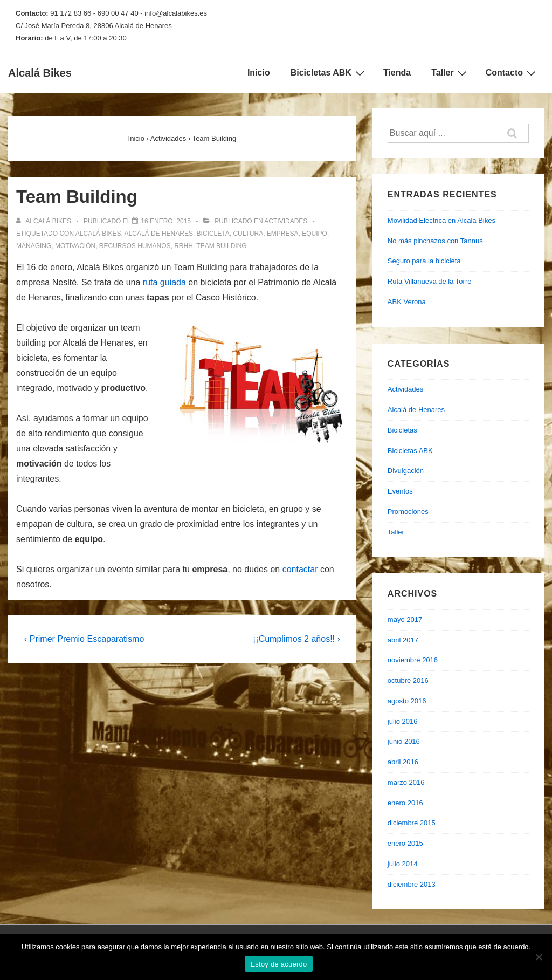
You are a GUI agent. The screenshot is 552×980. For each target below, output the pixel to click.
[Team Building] (166, 221)
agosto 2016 (407, 701)
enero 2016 (405, 803)
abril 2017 (403, 640)
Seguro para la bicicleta (424, 261)
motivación (75, 246)
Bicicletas (402, 430)
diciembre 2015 (412, 823)
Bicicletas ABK (329, 73)
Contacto (512, 73)
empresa (283, 234)
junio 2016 (404, 741)
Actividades (286, 221)
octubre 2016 (408, 680)
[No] (539, 957)
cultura (248, 234)
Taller (450, 73)
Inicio (259, 73)
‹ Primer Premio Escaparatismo (84, 639)
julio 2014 (403, 864)
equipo (315, 234)
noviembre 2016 (413, 660)
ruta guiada (164, 282)
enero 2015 (405, 843)
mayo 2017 (405, 619)
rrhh (184, 246)
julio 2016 (403, 721)
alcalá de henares (159, 234)
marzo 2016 (406, 782)
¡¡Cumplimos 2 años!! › (296, 639)
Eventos (400, 491)
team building (221, 246)
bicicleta (213, 234)
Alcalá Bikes (40, 73)
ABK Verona (407, 302)
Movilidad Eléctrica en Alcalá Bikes (441, 220)
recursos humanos (135, 246)
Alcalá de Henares (416, 410)
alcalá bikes (98, 234)
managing (34, 246)
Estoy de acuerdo (278, 964)
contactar (300, 569)
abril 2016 (403, 762)
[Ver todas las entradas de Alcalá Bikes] (44, 221)
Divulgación (406, 471)
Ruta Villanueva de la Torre (430, 281)
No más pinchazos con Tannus (435, 241)
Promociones (408, 512)
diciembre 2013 (412, 884)
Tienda (397, 73)
